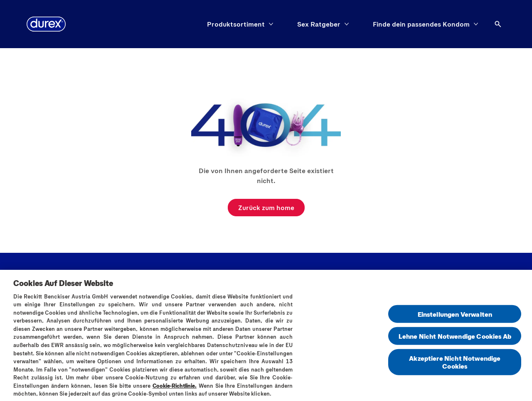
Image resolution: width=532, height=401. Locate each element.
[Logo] (46, 24)
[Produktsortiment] (236, 24)
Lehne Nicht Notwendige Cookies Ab (455, 338)
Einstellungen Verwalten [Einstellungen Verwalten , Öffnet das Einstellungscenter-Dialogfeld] (455, 316)
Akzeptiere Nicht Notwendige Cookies (455, 364)
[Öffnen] (498, 24)
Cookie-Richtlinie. (175, 387)
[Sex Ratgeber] (319, 24)
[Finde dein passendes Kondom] (421, 24)
